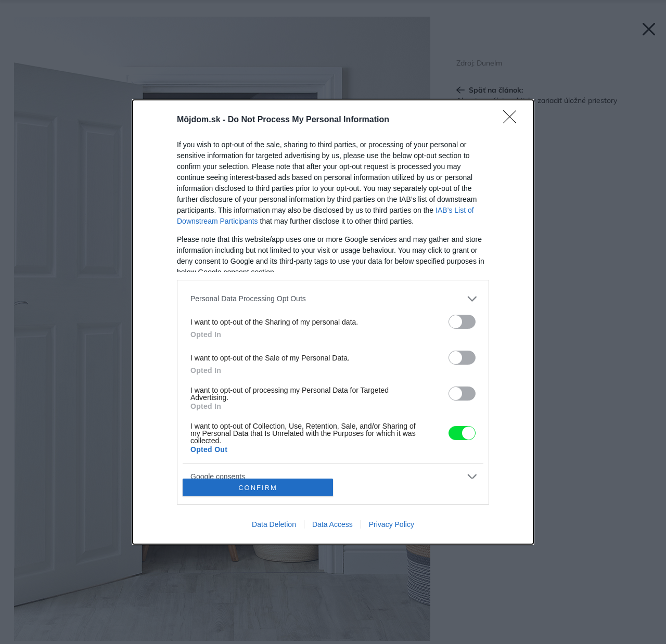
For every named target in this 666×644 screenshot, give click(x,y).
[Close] (513, 120)
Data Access (332, 524)
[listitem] (333, 299)
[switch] (462, 322)
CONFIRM (258, 488)
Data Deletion (274, 524)
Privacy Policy (392, 524)
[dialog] (333, 322)
